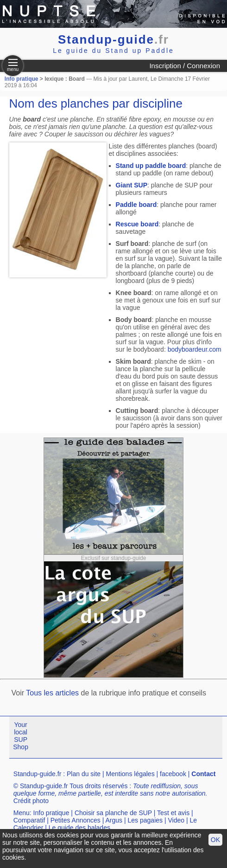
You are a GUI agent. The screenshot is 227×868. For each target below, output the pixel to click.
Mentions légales (130, 774)
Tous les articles (52, 693)
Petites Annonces (76, 820)
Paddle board (136, 205)
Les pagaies (145, 820)
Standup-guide (113, 39)
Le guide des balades (79, 828)
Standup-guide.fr (38, 774)
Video (176, 820)
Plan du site (84, 774)
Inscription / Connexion (185, 66)
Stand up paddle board (151, 166)
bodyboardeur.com (195, 349)
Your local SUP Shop (21, 736)
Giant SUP (132, 185)
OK (215, 840)
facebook (173, 774)
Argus (114, 820)
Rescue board (137, 224)
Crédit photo (31, 801)
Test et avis (173, 813)
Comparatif (29, 820)
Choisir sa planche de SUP (113, 813)
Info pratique (22, 79)
